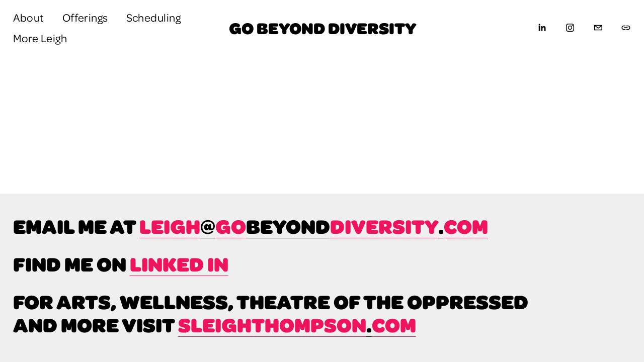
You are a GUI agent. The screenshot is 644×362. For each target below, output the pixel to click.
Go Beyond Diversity (323, 28)
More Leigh (40, 38)
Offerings (85, 17)
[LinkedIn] (542, 28)
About (29, 17)
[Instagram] (570, 28)
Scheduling (154, 17)
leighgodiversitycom (314, 226)
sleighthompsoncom (297, 325)
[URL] (626, 28)
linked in (179, 264)
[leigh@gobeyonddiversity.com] (598, 28)
